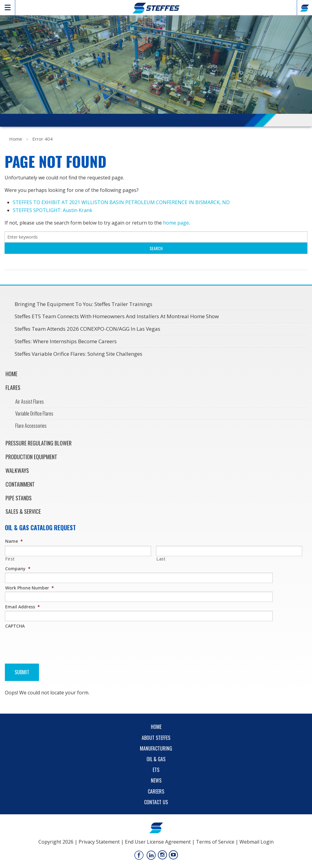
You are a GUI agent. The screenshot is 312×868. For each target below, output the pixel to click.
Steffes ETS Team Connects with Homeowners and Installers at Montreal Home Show (117, 316)
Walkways (17, 470)
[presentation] (51, 642)
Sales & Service (23, 511)
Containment (20, 484)
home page (176, 223)
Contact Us (156, 802)
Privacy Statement (99, 842)
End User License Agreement (158, 842)
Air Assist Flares (30, 402)
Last (161, 559)
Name (14, 541)
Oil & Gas (156, 759)
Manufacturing (156, 748)
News (156, 780)
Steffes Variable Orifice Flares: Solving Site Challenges (78, 354)
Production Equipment (31, 457)
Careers (156, 791)
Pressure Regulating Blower (39, 443)
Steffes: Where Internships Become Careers (66, 341)
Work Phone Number (30, 588)
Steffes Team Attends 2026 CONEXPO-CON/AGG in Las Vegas (87, 329)
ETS (156, 770)
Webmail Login (257, 842)
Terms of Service (215, 842)
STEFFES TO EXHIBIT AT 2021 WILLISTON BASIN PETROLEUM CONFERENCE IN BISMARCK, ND (121, 202)
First (10, 559)
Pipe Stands (19, 498)
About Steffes (156, 738)
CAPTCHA (15, 626)
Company (18, 569)
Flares (13, 387)
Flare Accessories (31, 426)
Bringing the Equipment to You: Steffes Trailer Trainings (83, 304)
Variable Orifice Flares (34, 413)
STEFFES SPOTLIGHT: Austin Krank (53, 210)
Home (16, 139)
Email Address (23, 607)
